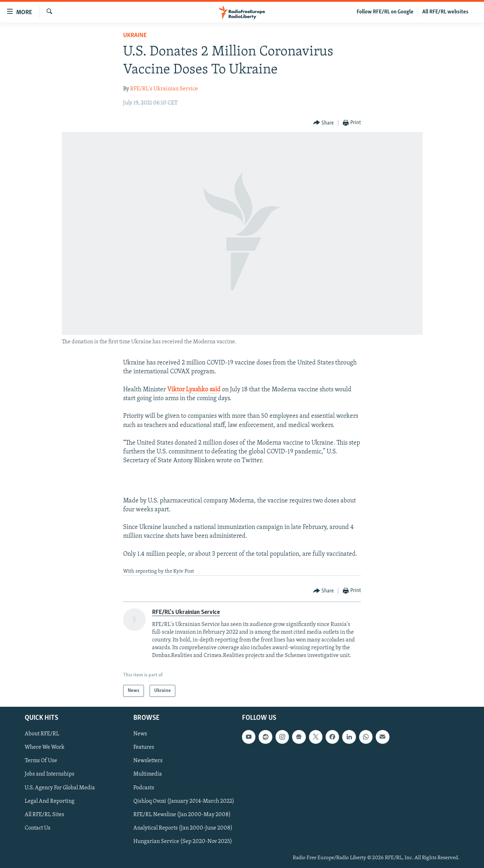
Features (144, 748)
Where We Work (45, 748)
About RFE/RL (42, 734)
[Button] (324, 123)
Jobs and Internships (50, 774)
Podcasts (144, 788)
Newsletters (148, 761)
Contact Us (38, 828)
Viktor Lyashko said (194, 390)
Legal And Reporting (50, 801)
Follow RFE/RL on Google (385, 12)
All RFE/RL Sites (44, 815)
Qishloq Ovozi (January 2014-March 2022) (184, 801)
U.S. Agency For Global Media (60, 788)
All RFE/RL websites (445, 12)
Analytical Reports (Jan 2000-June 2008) (183, 828)
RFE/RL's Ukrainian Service (164, 89)
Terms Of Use (41, 761)
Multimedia (148, 774)
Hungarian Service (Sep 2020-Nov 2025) (183, 842)
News (140, 734)
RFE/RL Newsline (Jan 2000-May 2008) (182, 815)
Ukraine (135, 35)
